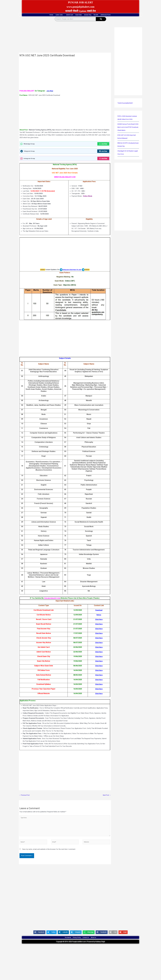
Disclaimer (62, 942)
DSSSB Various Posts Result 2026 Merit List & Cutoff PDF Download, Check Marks (127, 128)
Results (105, 15)
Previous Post (25, 796)
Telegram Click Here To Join (72, 270)
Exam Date (78, 15)
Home (36, 15)
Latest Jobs (49, 15)
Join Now (103, 144)
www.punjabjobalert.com (81, 6)
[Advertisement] (65, 38)
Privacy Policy (75, 942)
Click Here (99, 620)
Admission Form (121, 15)
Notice (99, 616)
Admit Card (64, 15)
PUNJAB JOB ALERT (80, 2)
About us (100, 942)
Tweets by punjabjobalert (126, 103)
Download (99, 611)
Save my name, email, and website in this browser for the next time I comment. (49, 853)
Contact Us (88, 942)
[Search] (101, 19)
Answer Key (92, 15)
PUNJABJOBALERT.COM (52, 599)
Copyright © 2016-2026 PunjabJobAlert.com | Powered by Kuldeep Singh (81, 948)
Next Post (106, 796)
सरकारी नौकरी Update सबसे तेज (80, 11)
